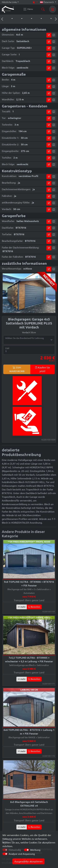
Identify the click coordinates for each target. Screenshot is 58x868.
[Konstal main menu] (28, 9)
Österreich (47, 2)
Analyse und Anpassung (22, 854)
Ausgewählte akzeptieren (28, 861)
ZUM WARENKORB (17, 369)
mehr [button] (22, 607)
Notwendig (15, 850)
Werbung (35, 850)
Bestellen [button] (34, 607)
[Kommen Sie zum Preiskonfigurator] (49, 35)
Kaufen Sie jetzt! (42, 369)
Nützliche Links (9, 2)
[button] (9, 19)
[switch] (26, 850)
